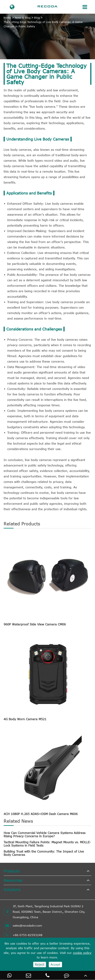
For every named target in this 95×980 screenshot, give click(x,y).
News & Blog (23, 18)
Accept (55, 965)
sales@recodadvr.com (23, 925)
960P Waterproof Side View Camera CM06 (35, 624)
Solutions (12, 889)
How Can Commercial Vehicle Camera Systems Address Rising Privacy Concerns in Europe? (45, 835)
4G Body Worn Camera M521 (25, 719)
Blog (37, 18)
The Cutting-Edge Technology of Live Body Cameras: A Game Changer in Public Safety (43, 24)
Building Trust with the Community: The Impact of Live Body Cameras (44, 853)
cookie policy (82, 953)
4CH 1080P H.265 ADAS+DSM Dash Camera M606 (41, 814)
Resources (13, 880)
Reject (40, 965)
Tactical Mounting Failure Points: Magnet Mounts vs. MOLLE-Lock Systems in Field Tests (47, 844)
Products (11, 871)
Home (7, 18)
